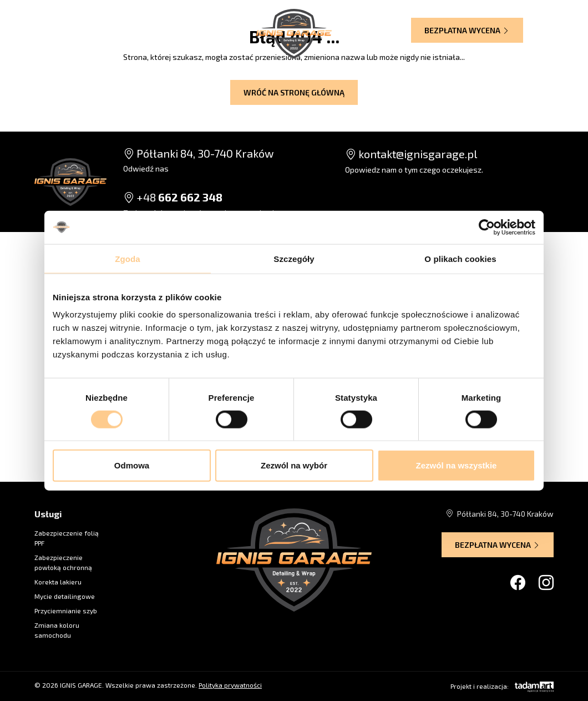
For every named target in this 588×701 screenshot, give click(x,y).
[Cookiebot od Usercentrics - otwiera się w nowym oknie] (487, 227)
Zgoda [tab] (128, 258)
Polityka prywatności (230, 685)
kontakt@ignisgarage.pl (411, 154)
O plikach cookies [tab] (460, 258)
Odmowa (132, 465)
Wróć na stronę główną (294, 92)
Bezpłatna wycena (467, 30)
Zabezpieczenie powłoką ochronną (63, 562)
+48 (173, 197)
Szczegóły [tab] (294, 258)
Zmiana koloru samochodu (57, 630)
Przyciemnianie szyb (66, 611)
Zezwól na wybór (294, 465)
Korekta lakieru (58, 582)
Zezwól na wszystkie (457, 465)
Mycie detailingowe (65, 596)
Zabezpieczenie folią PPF (67, 538)
